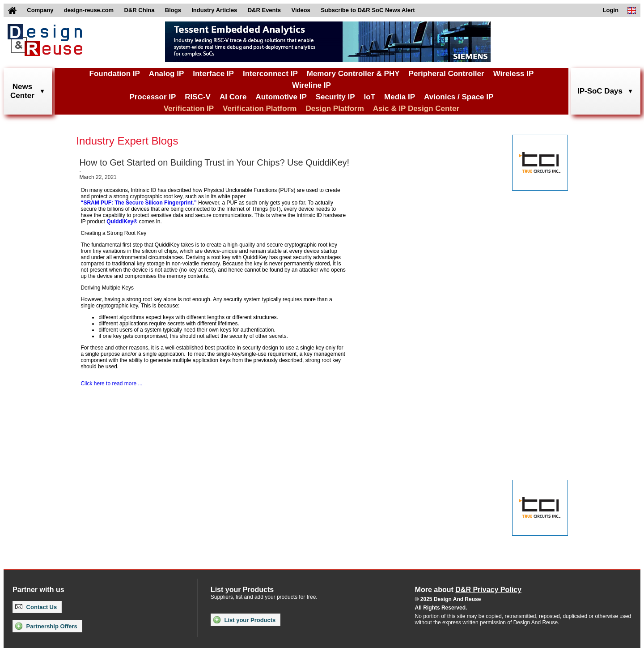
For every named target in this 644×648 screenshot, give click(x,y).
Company (40, 10)
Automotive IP (281, 97)
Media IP (400, 97)
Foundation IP (115, 74)
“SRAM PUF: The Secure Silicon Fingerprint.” (138, 203)
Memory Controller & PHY (353, 74)
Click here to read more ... (111, 384)
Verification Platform (260, 109)
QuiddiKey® (122, 222)
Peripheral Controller (447, 74)
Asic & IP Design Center (416, 109)
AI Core (233, 97)
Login (611, 10)
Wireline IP (311, 85)
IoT (370, 97)
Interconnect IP (270, 74)
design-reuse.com (89, 10)
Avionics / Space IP (459, 97)
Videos (301, 10)
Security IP (335, 97)
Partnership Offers (46, 626)
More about (468, 590)
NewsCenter (22, 91)
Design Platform (335, 109)
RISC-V (198, 97)
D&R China (140, 10)
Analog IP (166, 74)
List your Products (244, 620)
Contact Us (36, 607)
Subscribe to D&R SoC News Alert (368, 10)
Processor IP (153, 97)
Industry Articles (214, 10)
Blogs (173, 10)
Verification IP (189, 109)
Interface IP (213, 74)
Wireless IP (514, 74)
